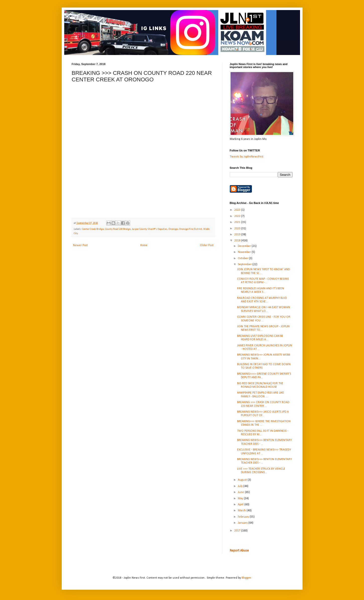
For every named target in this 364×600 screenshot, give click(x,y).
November (245, 252)
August (243, 480)
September (245, 264)
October (243, 258)
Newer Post (80, 245)
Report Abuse (239, 551)
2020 (238, 229)
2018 (238, 241)
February (244, 517)
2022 (238, 216)
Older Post (207, 245)
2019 (238, 235)
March (242, 511)
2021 (238, 222)
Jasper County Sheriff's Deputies (150, 229)
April (241, 505)
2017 (238, 531)
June (241, 492)
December (245, 246)
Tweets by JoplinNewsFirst (247, 157)
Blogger (246, 578)
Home (144, 245)
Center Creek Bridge (93, 229)
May (241, 499)
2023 (238, 210)
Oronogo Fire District (191, 229)
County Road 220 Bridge (118, 229)
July (241, 486)
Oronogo (173, 229)
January (243, 523)
